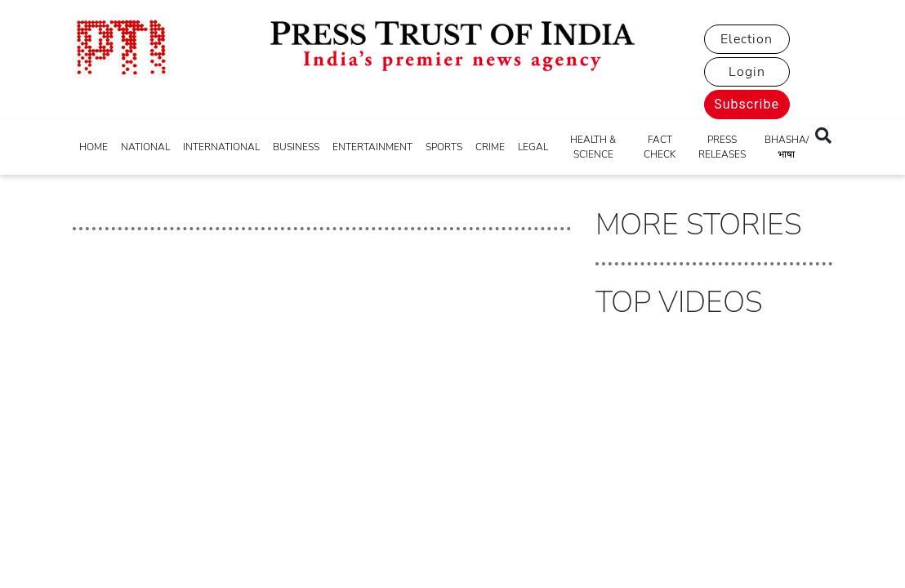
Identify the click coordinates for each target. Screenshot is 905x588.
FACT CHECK (660, 147)
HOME (94, 147)
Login (747, 72)
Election (747, 39)
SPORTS (444, 147)
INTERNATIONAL (221, 147)
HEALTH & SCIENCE (593, 147)
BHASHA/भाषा (787, 147)
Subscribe (747, 104)
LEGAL (533, 147)
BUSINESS (296, 147)
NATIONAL (145, 147)
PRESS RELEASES (722, 147)
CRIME (490, 147)
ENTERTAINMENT (372, 147)
